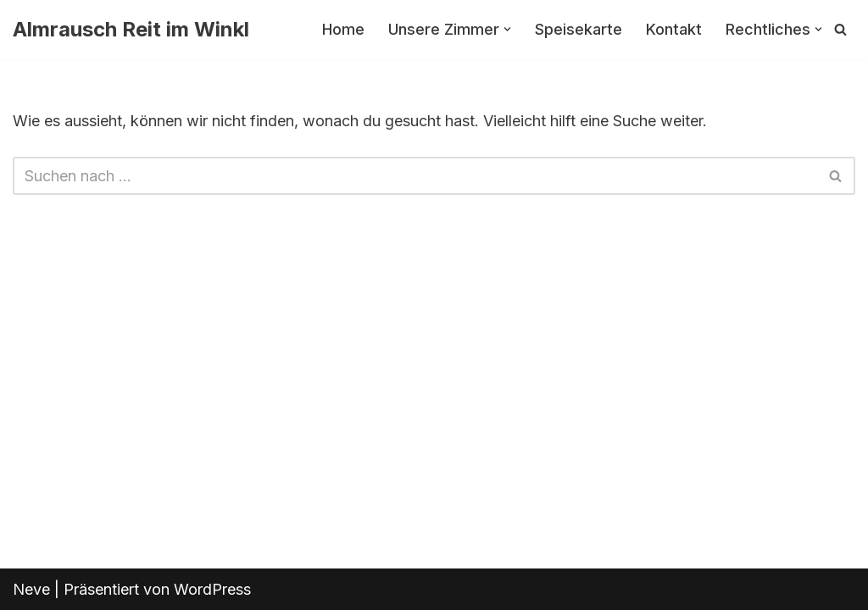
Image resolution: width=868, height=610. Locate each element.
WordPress (212, 589)
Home (343, 29)
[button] (507, 29)
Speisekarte (579, 29)
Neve (31, 589)
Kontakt (674, 29)
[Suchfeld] (840, 29)
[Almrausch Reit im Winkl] (131, 30)
